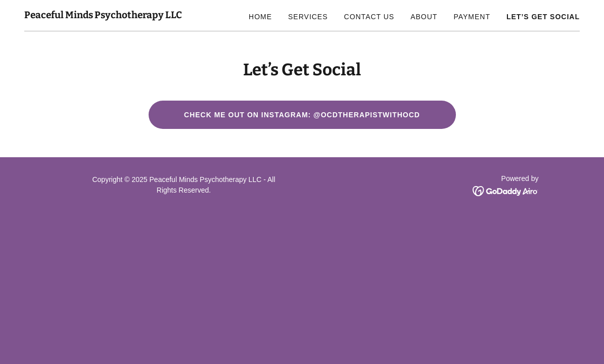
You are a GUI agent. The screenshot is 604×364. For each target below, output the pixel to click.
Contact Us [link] (369, 17)
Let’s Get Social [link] (543, 17)
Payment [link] (472, 17)
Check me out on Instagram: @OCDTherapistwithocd (302, 115)
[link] (103, 15)
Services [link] (308, 17)
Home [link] (260, 17)
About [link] (424, 17)
